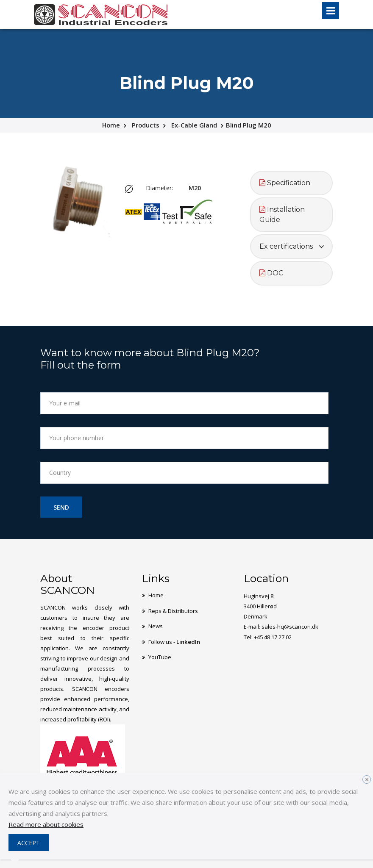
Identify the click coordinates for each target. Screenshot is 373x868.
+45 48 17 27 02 (273, 637)
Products (146, 125)
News (156, 626)
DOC (271, 273)
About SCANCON (68, 584)
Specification (285, 183)
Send (61, 507)
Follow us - (174, 641)
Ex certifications (286, 246)
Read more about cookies (46, 824)
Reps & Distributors (173, 610)
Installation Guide (282, 215)
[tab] (291, 183)
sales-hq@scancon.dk (290, 627)
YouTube (160, 656)
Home (111, 125)
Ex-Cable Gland (195, 125)
